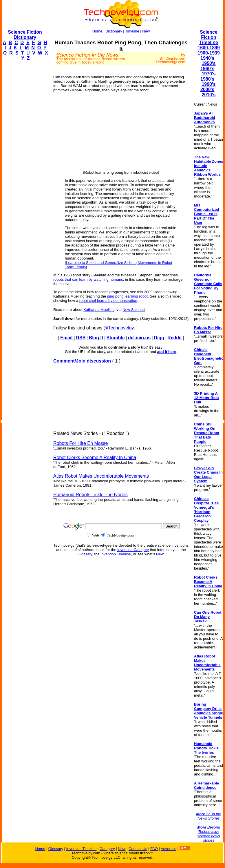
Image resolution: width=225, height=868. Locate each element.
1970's (208, 74)
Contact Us (138, 849)
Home (97, 31)
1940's (207, 58)
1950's (208, 63)
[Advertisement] (25, 153)
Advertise (169, 849)
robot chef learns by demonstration (108, 301)
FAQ (154, 849)
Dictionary (114, 31)
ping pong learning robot (127, 296)
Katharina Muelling (99, 310)
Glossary (85, 554)
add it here (167, 352)
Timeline (132, 31)
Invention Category (133, 550)
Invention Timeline (116, 554)
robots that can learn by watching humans (88, 279)
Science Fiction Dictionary (25, 35)
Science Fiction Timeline (209, 37)
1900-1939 (209, 53)
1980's (207, 79)
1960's (207, 69)
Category (107, 849)
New (146, 31)
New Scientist (134, 310)
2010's (208, 95)
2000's (207, 89)
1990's (208, 84)
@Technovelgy (118, 328)
